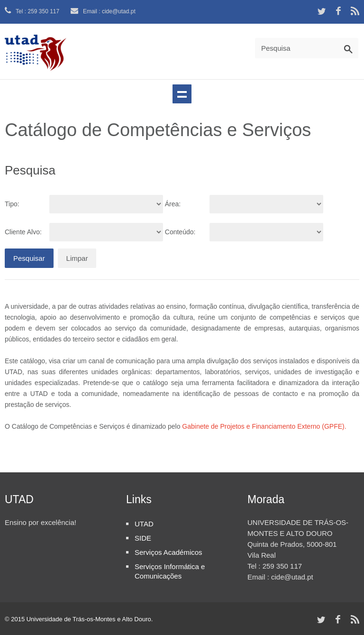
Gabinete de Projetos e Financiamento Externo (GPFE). (264, 426)
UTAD (144, 524)
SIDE (143, 538)
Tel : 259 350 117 (32, 11)
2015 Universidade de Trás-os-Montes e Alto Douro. (82, 619)
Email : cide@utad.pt (103, 11)
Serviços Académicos (168, 552)
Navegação (182, 94)
